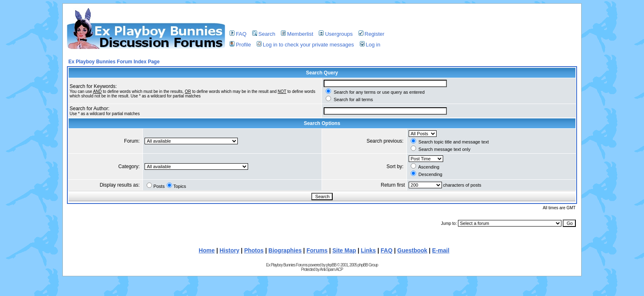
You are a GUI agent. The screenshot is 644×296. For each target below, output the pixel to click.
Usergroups (336, 34)
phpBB (331, 265)
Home (207, 250)
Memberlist (297, 34)
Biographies (285, 250)
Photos (254, 250)
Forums (317, 250)
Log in (370, 45)
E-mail (441, 250)
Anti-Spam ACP (331, 269)
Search (264, 34)
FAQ (238, 34)
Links (369, 250)
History (229, 250)
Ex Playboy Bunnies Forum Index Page (114, 62)
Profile (240, 45)
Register (371, 34)
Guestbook (412, 250)
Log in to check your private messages (305, 45)
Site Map (344, 250)
